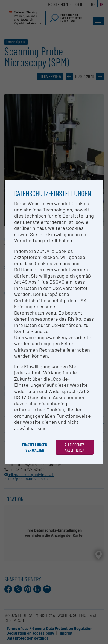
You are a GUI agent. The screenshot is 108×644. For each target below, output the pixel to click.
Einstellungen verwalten (35, 447)
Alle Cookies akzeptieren (75, 447)
